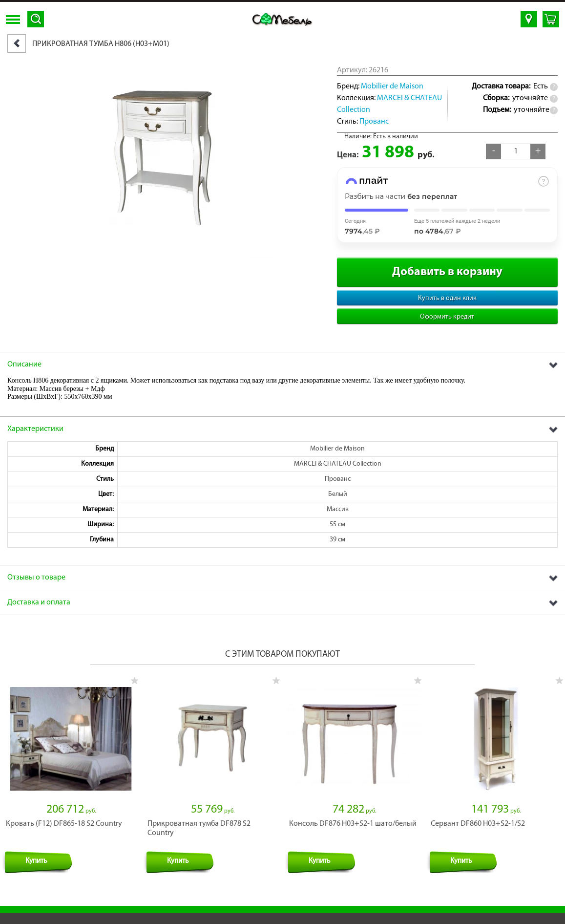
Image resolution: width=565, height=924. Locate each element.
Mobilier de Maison (392, 86)
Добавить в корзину (447, 272)
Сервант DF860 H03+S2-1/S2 (478, 814)
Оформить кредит (447, 317)
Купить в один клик (447, 298)
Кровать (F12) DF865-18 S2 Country (64, 814)
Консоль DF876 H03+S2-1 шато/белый (353, 814)
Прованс (374, 122)
